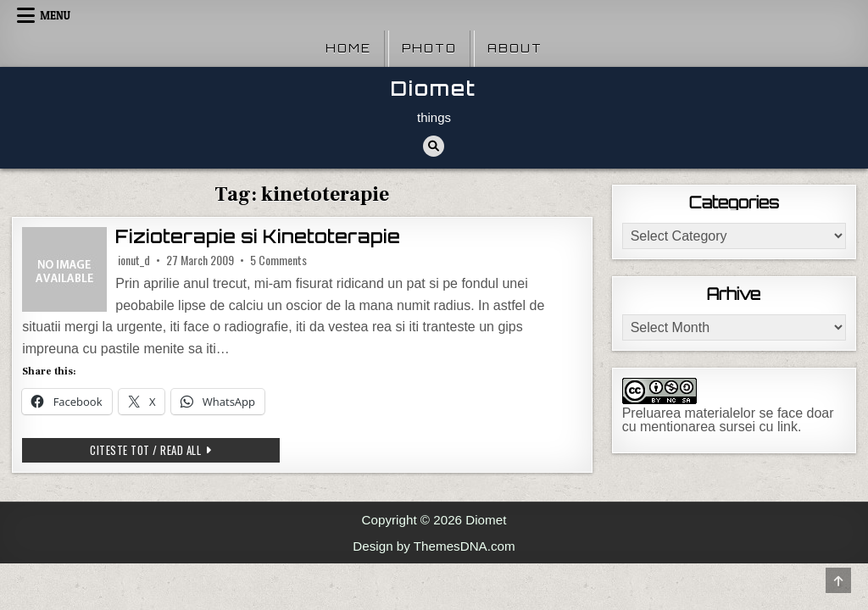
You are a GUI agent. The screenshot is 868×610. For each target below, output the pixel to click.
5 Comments (278, 260)
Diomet (434, 89)
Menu (55, 15)
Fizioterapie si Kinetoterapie (258, 237)
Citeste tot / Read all (180, 452)
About (515, 48)
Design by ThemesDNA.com (434, 546)
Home (348, 48)
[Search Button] (434, 146)
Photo (429, 48)
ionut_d (134, 260)
